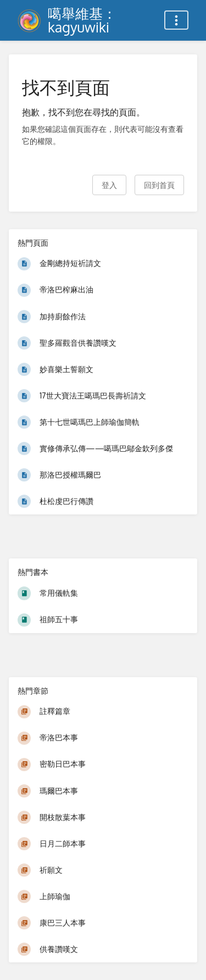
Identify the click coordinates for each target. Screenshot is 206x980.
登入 (109, 185)
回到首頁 (159, 185)
